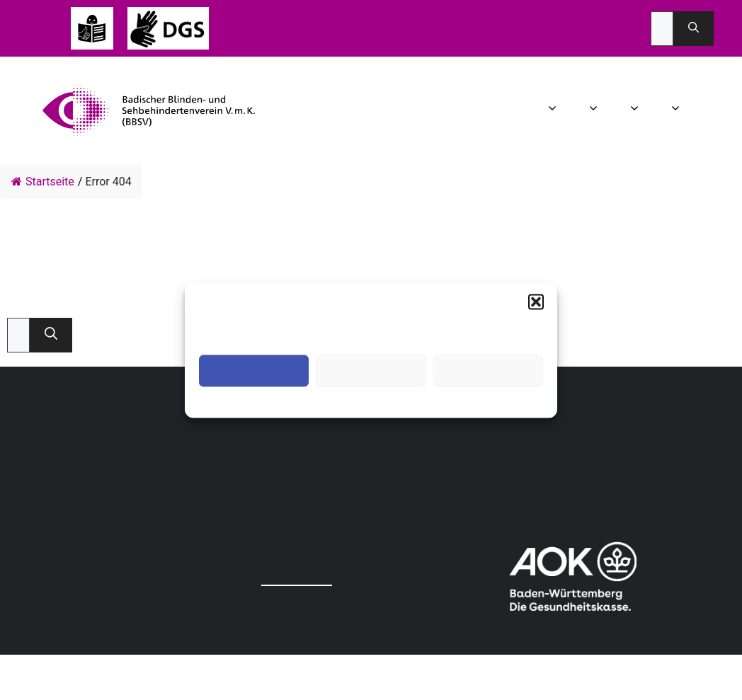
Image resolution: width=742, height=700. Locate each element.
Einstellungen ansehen (488, 371)
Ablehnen (371, 371)
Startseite (43, 182)
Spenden (724, 110)
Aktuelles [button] (595, 110)
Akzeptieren (254, 371)
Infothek (703, 110)
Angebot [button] (636, 110)
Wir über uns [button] (554, 110)
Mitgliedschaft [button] (677, 110)
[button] (536, 302)
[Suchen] (694, 29)
